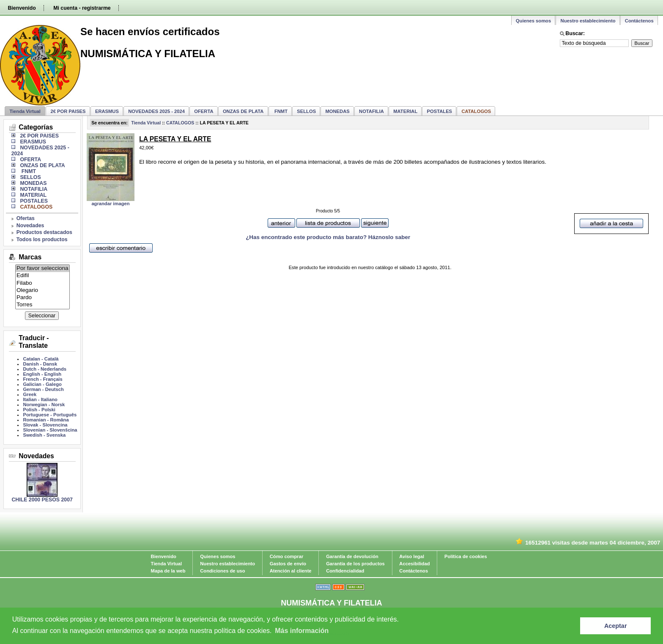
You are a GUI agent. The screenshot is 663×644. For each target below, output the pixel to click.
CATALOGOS (180, 123)
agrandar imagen (110, 204)
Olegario (42, 290)
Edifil (42, 276)
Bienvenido (22, 8)
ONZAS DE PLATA (243, 111)
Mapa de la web (168, 571)
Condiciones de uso (222, 571)
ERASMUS (107, 111)
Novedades (30, 226)
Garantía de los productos (355, 564)
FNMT (280, 111)
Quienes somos (533, 21)
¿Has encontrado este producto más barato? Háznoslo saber (328, 237)
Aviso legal (412, 556)
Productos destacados (44, 232)
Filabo (42, 283)
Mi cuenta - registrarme (82, 8)
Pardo (42, 298)
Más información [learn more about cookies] (302, 631)
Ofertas (26, 218)
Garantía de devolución (352, 556)
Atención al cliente (291, 571)
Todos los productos (42, 239)
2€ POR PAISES (68, 111)
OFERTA (204, 111)
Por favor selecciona (42, 268)
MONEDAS (338, 111)
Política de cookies (466, 556)
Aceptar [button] (616, 626)
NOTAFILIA (371, 111)
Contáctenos (639, 21)
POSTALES (440, 111)
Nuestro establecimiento (588, 21)
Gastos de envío (288, 564)
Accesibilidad (414, 564)
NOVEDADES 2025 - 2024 (156, 111)
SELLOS (306, 111)
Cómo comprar (287, 556)
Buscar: (575, 33)
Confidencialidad (345, 571)
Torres (42, 305)
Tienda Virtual (25, 111)
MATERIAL (405, 111)
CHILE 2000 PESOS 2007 (42, 500)
